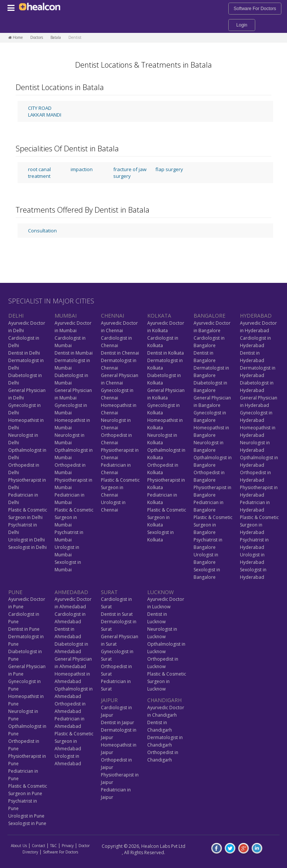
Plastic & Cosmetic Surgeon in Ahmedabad (74, 741)
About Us (19, 846)
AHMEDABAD (71, 592)
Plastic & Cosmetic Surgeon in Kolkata (167, 517)
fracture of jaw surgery (130, 173)
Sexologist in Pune (27, 823)
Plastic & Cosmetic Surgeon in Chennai (120, 487)
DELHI (16, 316)
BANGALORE (209, 316)
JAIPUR (109, 700)
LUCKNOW (161, 592)
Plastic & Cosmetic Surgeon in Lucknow (167, 681)
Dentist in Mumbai (74, 353)
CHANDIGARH (164, 700)
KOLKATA (159, 316)
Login (242, 25)
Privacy (68, 846)
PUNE (15, 592)
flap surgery (169, 169)
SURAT (109, 592)
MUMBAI (66, 316)
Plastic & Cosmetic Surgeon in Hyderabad (259, 525)
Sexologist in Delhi (27, 547)
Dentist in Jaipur (118, 722)
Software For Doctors (255, 9)
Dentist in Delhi (24, 353)
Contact (38, 846)
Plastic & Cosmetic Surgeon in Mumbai (74, 517)
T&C (53, 846)
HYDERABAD (256, 316)
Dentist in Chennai (120, 353)
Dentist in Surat (117, 614)
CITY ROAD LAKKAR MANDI (45, 111)
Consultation (42, 231)
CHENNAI (112, 316)
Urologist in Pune (26, 816)
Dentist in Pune (24, 629)
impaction (82, 169)
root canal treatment (39, 173)
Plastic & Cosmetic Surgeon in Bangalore (213, 525)
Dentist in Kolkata (166, 353)
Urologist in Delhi (27, 540)
